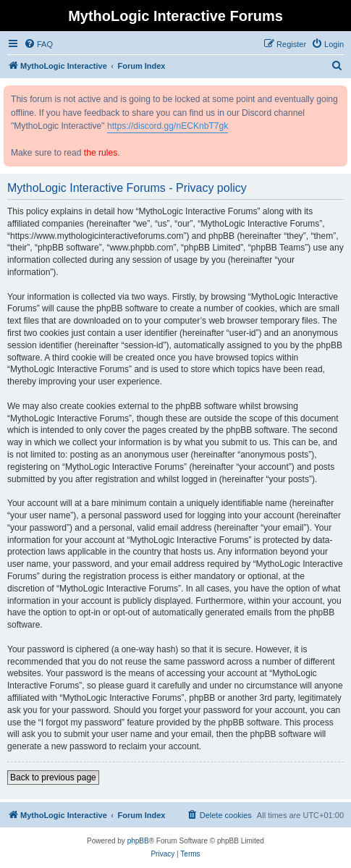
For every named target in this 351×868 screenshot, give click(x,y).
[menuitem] (38, 44)
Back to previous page (53, 778)
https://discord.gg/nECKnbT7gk (168, 126)
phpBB (138, 841)
